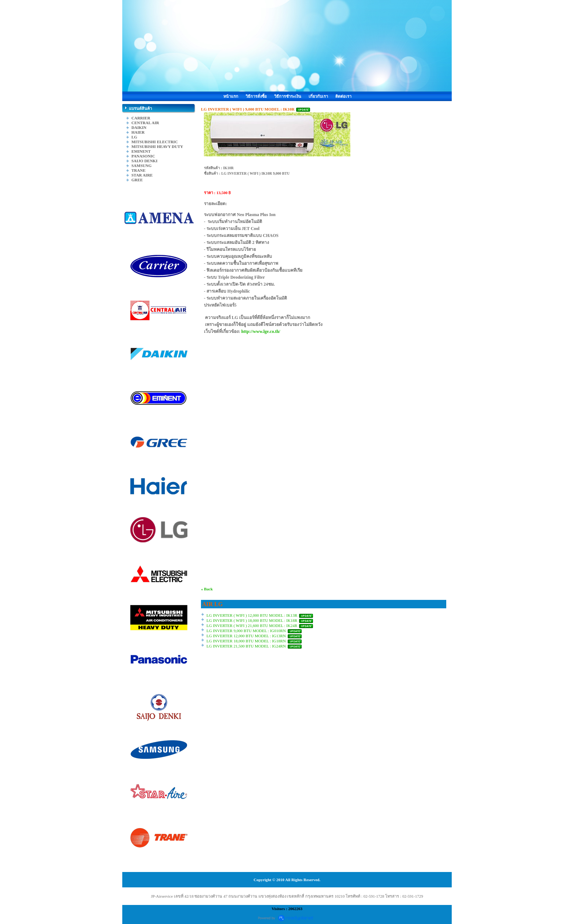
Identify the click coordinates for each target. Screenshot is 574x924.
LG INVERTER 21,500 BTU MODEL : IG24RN (246, 646)
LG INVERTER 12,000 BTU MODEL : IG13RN (246, 636)
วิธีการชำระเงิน (288, 96)
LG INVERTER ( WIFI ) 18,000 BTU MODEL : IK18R (252, 620)
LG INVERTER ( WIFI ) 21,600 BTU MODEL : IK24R (252, 626)
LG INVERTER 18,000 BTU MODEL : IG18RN (246, 641)
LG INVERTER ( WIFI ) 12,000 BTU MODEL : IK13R (252, 615)
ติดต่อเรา (343, 96)
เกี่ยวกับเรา (318, 96)
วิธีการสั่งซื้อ (256, 96)
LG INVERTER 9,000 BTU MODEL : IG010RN (247, 631)
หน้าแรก (231, 96)
